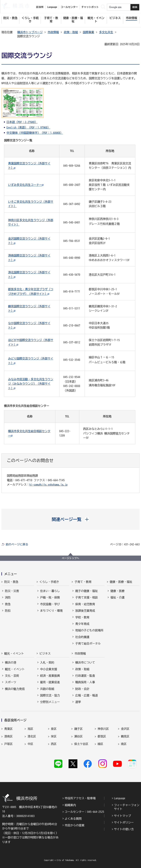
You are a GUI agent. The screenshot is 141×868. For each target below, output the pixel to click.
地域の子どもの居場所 (89, 630)
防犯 (8, 611)
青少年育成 (82, 624)
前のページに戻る (17, 544)
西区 (54, 744)
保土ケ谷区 (81, 744)
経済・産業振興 (50, 676)
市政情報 (53, 32)
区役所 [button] (40, 7)
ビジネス (45, 654)
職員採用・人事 (85, 682)
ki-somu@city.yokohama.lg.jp (48, 485)
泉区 (54, 729)
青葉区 (8, 729)
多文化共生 (106, 32)
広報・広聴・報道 (87, 695)
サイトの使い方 (124, 829)
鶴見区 (125, 736)
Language (120, 798)
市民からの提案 (75, 825)
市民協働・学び (50, 604)
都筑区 (102, 736)
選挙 (78, 702)
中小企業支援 (49, 669)
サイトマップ (122, 816)
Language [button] (52, 7)
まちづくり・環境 (51, 611)
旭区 (30, 729)
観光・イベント (14, 654)
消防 (8, 597)
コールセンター (69, 7)
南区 (124, 744)
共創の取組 (47, 689)
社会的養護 (82, 637)
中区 (30, 744)
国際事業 (88, 32)
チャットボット (90, 7)
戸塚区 (8, 744)
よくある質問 (73, 819)
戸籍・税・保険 (50, 597)
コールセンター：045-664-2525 (84, 812)
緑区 (100, 744)
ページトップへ (70, 558)
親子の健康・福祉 (87, 591)
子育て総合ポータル (88, 643)
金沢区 (125, 729)
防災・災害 (12, 591)
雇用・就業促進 (50, 682)
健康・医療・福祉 (121, 582)
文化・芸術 (12, 676)
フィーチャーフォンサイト (127, 807)
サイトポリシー (124, 822)
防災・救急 (11, 582)
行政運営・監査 (85, 676)
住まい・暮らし (50, 591)
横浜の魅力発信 (15, 689)
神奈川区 (103, 729)
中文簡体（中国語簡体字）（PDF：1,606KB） (35, 133)
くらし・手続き (49, 582)
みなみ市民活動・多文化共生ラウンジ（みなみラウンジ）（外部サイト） (31, 384)
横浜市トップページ (30, 32)
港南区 (8, 736)
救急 (8, 604)
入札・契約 (47, 662)
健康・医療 (118, 591)
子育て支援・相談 (87, 597)
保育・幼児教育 (85, 604)
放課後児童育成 (85, 611)
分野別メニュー (50, 702)
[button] (71, 519)
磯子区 (78, 729)
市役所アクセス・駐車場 (80, 798)
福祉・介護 (118, 597)
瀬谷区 (78, 736)
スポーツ (11, 682)
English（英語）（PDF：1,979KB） (28, 127)
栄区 (54, 736)
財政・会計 (82, 689)
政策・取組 (71, 32)
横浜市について (85, 662)
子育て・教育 (83, 582)
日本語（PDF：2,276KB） (22, 122)
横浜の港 (11, 662)
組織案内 (70, 805)
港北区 (32, 736)
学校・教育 (82, 617)
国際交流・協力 (50, 695)
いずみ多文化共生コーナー (25, 185)
